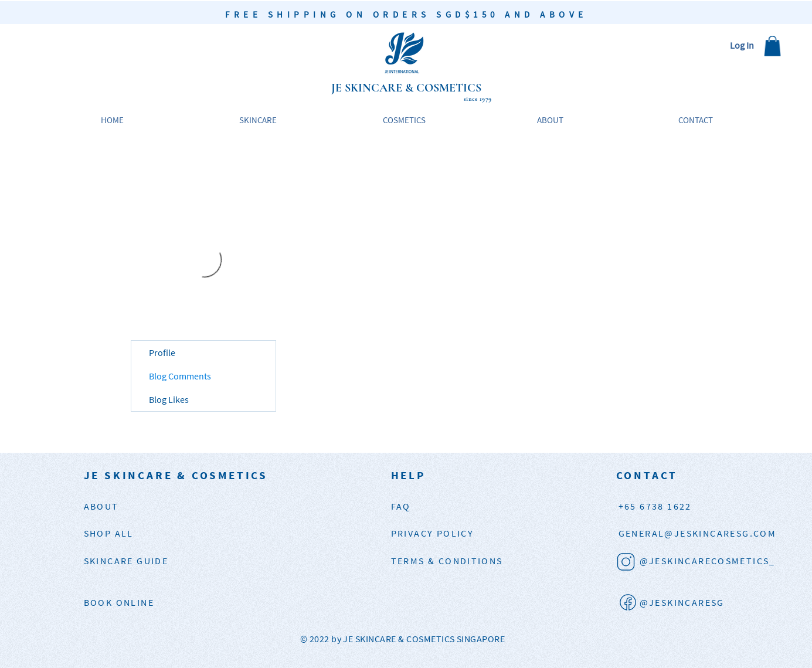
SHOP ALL (109, 533)
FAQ (401, 506)
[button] (772, 46)
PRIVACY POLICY (433, 533)
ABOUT (101, 506)
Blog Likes (169, 399)
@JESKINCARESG (682, 602)
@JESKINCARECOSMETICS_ (708, 561)
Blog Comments (180, 376)
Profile (162, 352)
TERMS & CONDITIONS (447, 561)
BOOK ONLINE (119, 602)
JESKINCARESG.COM (698, 533)
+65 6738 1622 (655, 506)
